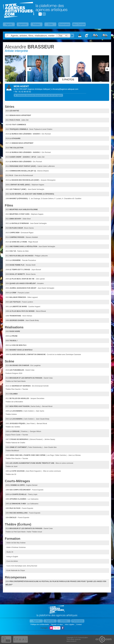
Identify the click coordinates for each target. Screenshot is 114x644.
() (39, 89)
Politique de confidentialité (40, 624)
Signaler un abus (57, 624)
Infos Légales (70, 624)
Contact (79, 624)
